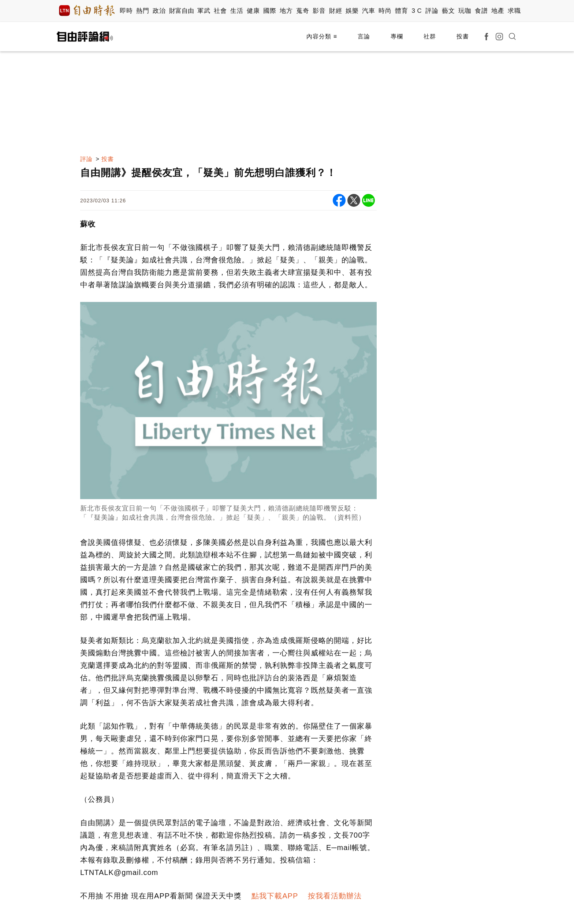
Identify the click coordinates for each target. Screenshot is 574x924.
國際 (270, 11)
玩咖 (465, 11)
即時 (126, 11)
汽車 (368, 11)
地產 (498, 11)
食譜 (481, 11)
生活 (237, 11)
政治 (159, 11)
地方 (286, 11)
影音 (319, 11)
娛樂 (352, 11)
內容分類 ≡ (322, 36)
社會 (220, 11)
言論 (364, 36)
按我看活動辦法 (335, 896)
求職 (514, 11)
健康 (253, 11)
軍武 (204, 11)
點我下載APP (275, 896)
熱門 (143, 11)
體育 (401, 11)
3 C (417, 11)
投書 (463, 36)
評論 (432, 11)
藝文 (448, 11)
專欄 (397, 36)
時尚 (385, 11)
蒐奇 (303, 11)
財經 (336, 11)
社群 (430, 36)
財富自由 (181, 11)
